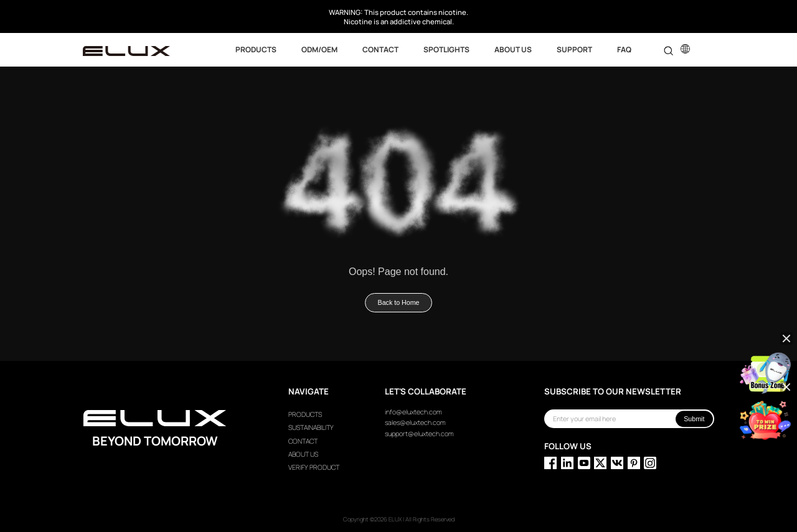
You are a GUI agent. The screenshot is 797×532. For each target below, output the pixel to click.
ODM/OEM (319, 49)
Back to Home (399, 302)
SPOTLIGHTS (446, 49)
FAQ (624, 49)
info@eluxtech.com (413, 412)
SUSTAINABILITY (311, 427)
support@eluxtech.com (419, 434)
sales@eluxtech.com (415, 422)
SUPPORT (574, 49)
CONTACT (380, 49)
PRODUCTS (305, 414)
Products (256, 49)
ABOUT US (513, 49)
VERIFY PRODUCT (314, 467)
